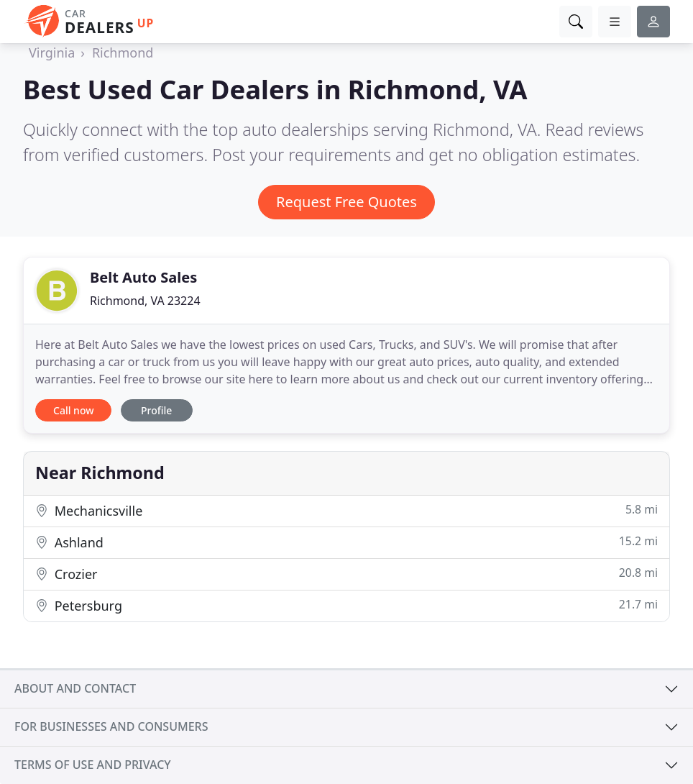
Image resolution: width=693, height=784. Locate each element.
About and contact (75, 688)
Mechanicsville (346, 510)
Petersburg (346, 605)
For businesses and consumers (111, 726)
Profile (156, 410)
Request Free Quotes (346, 202)
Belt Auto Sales (143, 277)
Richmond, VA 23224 (145, 301)
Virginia (52, 53)
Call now (73, 410)
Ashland (346, 542)
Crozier (346, 574)
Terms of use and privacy (93, 765)
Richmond (123, 53)
